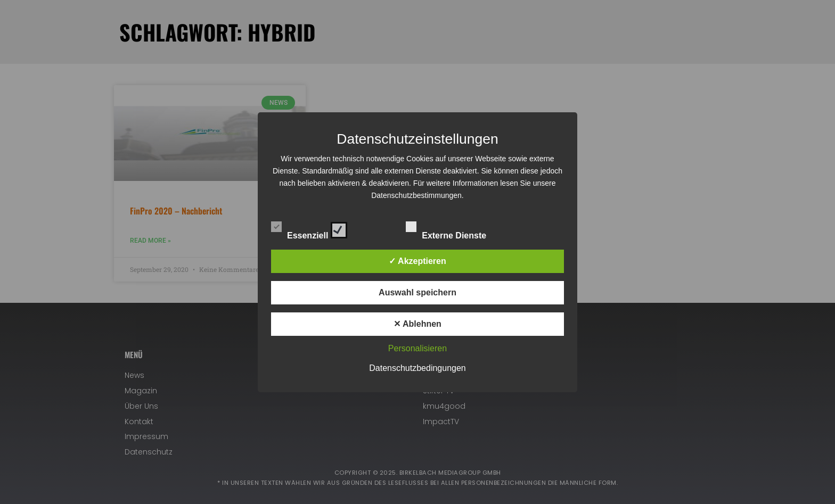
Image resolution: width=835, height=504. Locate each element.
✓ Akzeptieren (418, 261)
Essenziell (309, 228)
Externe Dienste (455, 228)
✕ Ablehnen (418, 324)
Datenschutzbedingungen (417, 368)
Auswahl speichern (418, 292)
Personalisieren (418, 348)
